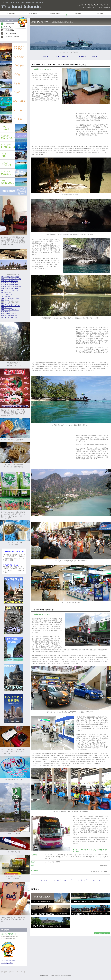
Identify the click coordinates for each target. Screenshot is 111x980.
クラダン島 (31, 7)
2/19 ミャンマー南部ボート (10, 310)
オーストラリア (14, 146)
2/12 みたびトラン (7, 300)
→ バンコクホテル (7, 963)
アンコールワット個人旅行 (50, 910)
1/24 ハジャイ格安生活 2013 (10, 283)
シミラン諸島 (14, 101)
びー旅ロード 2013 (90, 898)
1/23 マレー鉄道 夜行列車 (9, 281)
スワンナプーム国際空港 (12, 37)
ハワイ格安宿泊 (9, 30)
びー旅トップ (82, 57)
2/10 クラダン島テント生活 (10, 298)
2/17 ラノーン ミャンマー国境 (11, 306)
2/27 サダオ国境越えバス (9, 317)
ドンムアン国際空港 (10, 33)
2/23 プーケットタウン (8, 314)
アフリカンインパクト (90, 910)
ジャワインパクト (50, 922)
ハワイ (14, 128)
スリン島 (14, 110)
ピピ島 (14, 75)
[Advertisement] (53, 124)
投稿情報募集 (14, 191)
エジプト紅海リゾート (14, 164)
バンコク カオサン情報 (8, 961)
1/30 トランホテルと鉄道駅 (10, 288)
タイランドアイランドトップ (64, 57)
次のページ (95, 57)
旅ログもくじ (14, 57)
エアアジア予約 (9, 23)
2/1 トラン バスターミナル (10, 290)
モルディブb (14, 137)
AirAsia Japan (8, 27)
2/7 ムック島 (5, 296)
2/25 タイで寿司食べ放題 (9, 316)
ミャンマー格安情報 (50, 898)
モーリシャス (14, 173)
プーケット (14, 66)
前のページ (46, 57)
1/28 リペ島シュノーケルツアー (11, 287)
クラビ (14, 92)
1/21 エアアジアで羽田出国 (10, 277)
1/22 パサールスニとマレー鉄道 (11, 279)
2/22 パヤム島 (6, 312)
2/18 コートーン (6, 308)
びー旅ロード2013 (7, 972)
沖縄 (14, 182)
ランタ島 (14, 119)
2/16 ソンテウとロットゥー (10, 304)
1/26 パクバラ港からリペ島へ (10, 285)
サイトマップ (21, 972)
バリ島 (14, 155)
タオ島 (14, 83)
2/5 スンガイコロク (7, 294)
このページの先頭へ (102, 933)
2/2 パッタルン (6, 292)
